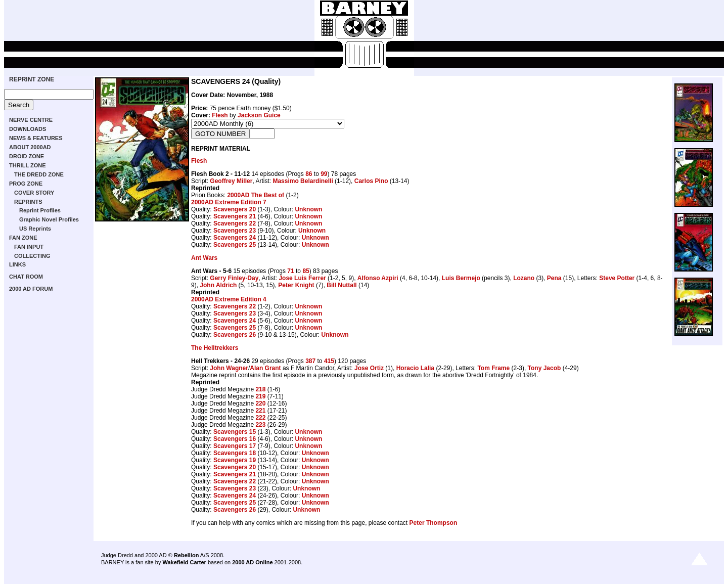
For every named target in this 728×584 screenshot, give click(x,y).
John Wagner (229, 368)
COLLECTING (32, 256)
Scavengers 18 (235, 453)
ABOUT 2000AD (30, 147)
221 (260, 411)
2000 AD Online (252, 562)
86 (309, 174)
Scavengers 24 (235, 238)
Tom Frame (493, 368)
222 (260, 418)
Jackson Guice (259, 115)
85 (306, 271)
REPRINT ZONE (32, 79)
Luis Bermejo (461, 278)
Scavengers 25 (235, 245)
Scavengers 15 (235, 432)
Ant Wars (204, 258)
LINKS (17, 264)
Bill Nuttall (342, 285)
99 (324, 174)
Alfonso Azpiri (378, 278)
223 (260, 425)
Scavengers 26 (235, 335)
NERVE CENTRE (31, 120)
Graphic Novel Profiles (49, 219)
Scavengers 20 (235, 209)
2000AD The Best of (256, 195)
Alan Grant (265, 368)
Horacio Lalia (415, 368)
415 (329, 361)
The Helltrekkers (215, 348)
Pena (554, 278)
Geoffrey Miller (231, 181)
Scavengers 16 (235, 439)
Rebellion (187, 555)
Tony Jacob (544, 368)
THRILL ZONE (28, 165)
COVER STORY (34, 193)
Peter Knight (296, 285)
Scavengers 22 (235, 223)
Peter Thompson (434, 523)
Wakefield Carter (184, 562)
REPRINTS (28, 202)
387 (310, 361)
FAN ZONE (23, 238)
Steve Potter (617, 278)
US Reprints (35, 229)
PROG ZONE (26, 184)
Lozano (524, 278)
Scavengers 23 (235, 231)
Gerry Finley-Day (234, 278)
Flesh (220, 115)
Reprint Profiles (40, 210)
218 (260, 389)
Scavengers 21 (235, 216)
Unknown (308, 209)
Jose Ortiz (369, 368)
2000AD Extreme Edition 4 (229, 299)
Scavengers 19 (235, 460)
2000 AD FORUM (31, 289)
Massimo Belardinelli (303, 181)
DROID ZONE (27, 156)
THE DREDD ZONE (39, 174)
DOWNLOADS (28, 129)
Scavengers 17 (235, 446)
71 (290, 271)
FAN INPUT (29, 247)
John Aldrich (218, 285)
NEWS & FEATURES (36, 138)
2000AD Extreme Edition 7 (229, 202)
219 (260, 396)
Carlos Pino (371, 181)
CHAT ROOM (26, 277)
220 (260, 403)
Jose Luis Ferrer (302, 278)
